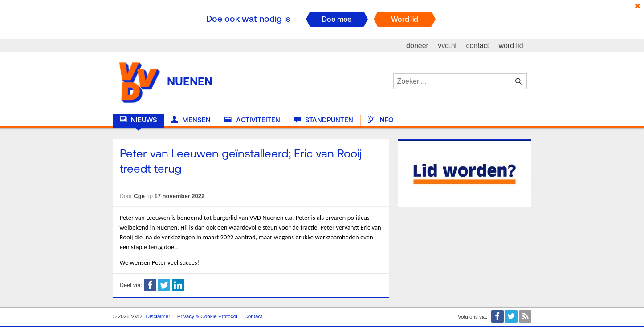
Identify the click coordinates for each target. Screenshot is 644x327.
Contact (253, 316)
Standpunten (324, 120)
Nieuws (139, 120)
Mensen (191, 120)
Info (380, 120)
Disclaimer (158, 316)
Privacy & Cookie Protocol (207, 316)
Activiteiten (252, 120)
